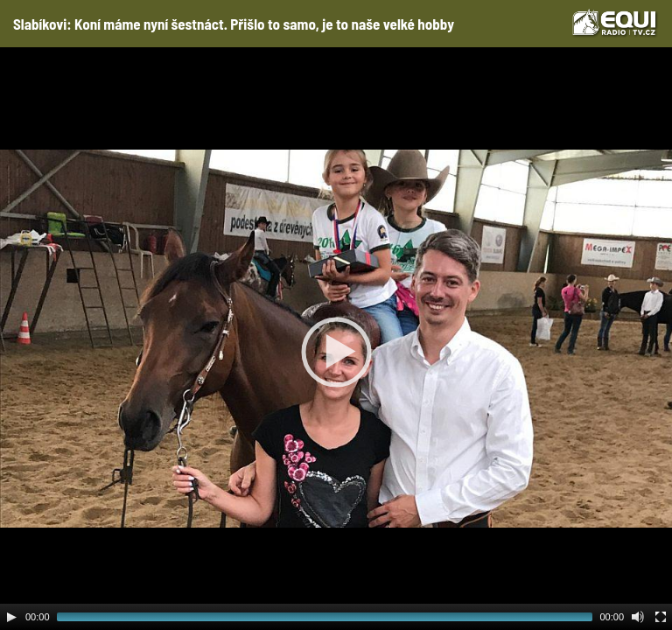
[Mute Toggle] (638, 617)
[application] (336, 339)
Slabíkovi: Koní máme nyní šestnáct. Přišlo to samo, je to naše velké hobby (234, 24)
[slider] (325, 617)
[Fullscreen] (661, 617)
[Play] (11, 617)
